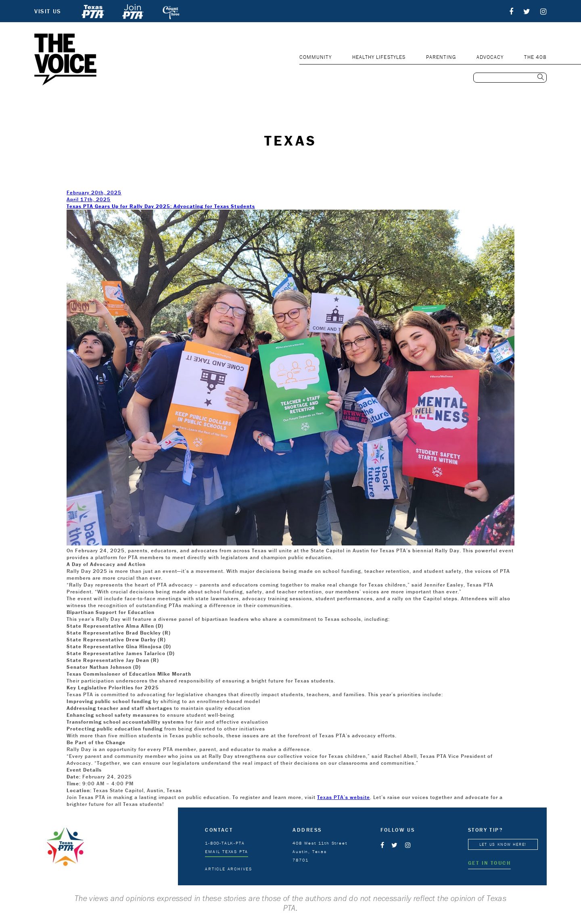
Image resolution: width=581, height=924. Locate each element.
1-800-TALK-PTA (225, 843)
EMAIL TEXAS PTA (227, 851)
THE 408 (535, 57)
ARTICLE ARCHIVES (229, 869)
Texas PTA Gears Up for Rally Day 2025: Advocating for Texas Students (161, 206)
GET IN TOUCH (489, 863)
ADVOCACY (490, 57)
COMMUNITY (316, 57)
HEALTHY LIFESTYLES (379, 57)
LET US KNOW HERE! (503, 844)
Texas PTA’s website (344, 797)
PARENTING (441, 57)
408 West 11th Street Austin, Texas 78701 (320, 851)
